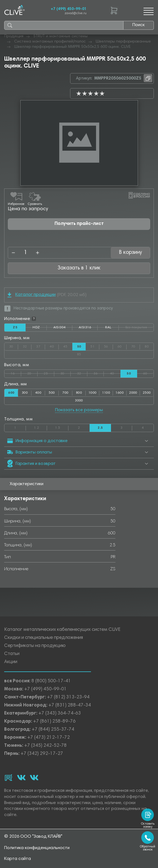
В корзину (130, 253)
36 (99, 373)
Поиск (139, 25)
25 (49, 373)
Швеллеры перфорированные (123, 42)
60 (122, 346)
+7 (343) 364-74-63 (60, 714)
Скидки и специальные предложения (44, 638)
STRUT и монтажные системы (61, 36)
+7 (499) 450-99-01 (69, 9)
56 (108, 346)
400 (38, 393)
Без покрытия (140, 326)
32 (27, 346)
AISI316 (88, 329)
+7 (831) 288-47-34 (70, 705)
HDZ (40, 329)
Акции (11, 662)
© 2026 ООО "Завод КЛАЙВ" (33, 837)
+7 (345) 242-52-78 (45, 746)
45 (68, 346)
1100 (106, 393)
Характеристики (27, 484)
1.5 (62, 427)
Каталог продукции (32, 295)
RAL (112, 329)
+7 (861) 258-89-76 (54, 722)
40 (54, 346)
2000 (133, 393)
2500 (147, 393)
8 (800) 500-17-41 (51, 681)
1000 (93, 393)
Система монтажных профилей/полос (50, 42)
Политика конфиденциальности (37, 848)
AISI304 (63, 329)
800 (79, 393)
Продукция (14, 36)
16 (16, 373)
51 (95, 346)
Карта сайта (18, 859)
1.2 (40, 427)
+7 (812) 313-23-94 (68, 697)
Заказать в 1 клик (79, 268)
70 (136, 346)
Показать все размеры (79, 410)
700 (65, 393)
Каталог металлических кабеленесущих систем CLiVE (62, 630)
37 (41, 346)
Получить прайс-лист (79, 224)
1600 (120, 393)
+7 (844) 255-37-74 (53, 730)
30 (14, 346)
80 (149, 346)
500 (52, 393)
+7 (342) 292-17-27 (42, 754)
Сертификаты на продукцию (35, 646)
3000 (79, 401)
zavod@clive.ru (76, 13)
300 (25, 393)
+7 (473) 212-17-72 (49, 738)
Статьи (12, 654)
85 (110, 353)
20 (32, 373)
